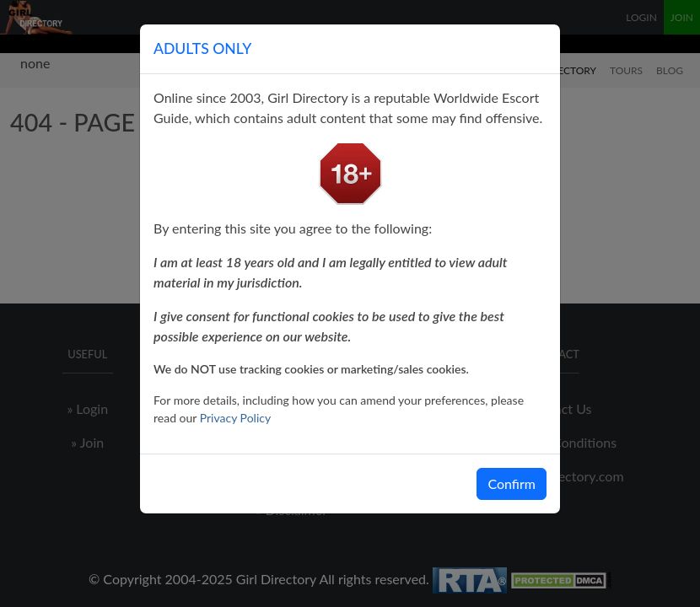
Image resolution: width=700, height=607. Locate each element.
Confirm (512, 483)
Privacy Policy (235, 418)
